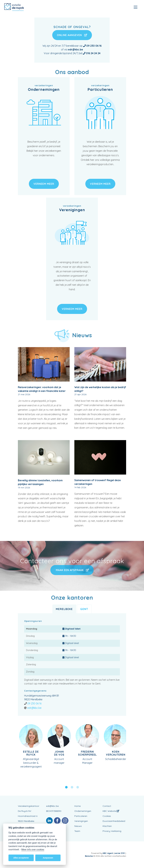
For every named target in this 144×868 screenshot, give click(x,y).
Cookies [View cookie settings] (107, 816)
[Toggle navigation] (136, 7)
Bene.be (89, 856)
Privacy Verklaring (112, 831)
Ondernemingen (83, 811)
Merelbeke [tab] (64, 609)
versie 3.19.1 (120, 853)
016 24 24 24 (93, 53)
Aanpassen (48, 858)
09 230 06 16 (34, 703)
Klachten (107, 826)
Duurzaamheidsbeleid (114, 821)
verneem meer (44, 184)
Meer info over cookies (33, 850)
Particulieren (81, 816)
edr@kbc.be (34, 708)
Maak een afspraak (72, 570)
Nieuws (78, 826)
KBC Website (111, 811)
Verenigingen (81, 821)
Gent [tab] (84, 609)
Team (77, 831)
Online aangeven (72, 35)
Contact (107, 806)
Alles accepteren (21, 858)
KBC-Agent (108, 853)
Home (77, 806)
